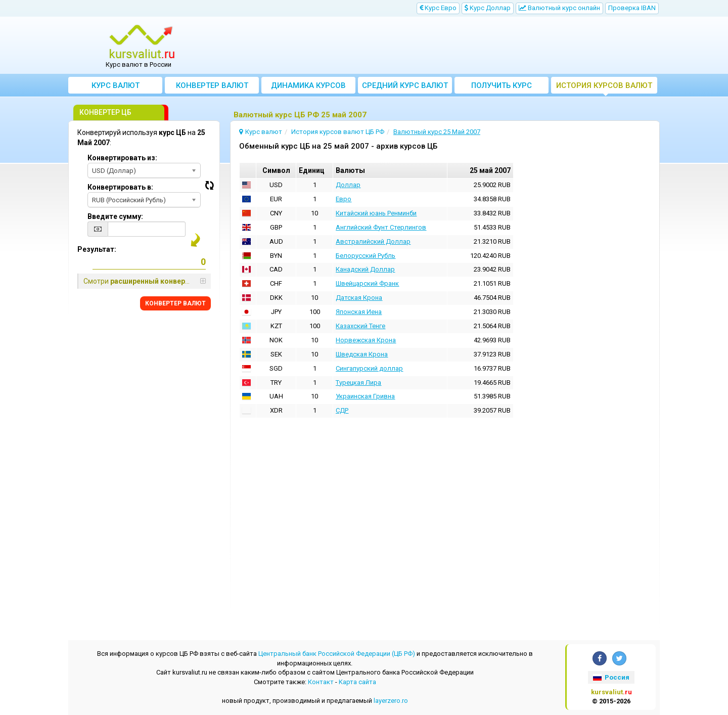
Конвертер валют (212, 85)
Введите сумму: (115, 216)
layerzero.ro (391, 701)
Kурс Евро (438, 8)
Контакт (321, 682)
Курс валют (116, 85)
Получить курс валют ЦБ (502, 87)
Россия (611, 677)
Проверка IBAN (632, 8)
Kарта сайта (357, 682)
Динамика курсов (308, 85)
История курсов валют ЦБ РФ (604, 87)
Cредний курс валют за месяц (405, 87)
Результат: (97, 249)
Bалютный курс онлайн (559, 8)
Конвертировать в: (120, 187)
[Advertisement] (438, 46)
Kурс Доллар (488, 8)
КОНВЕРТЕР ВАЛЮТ (175, 303)
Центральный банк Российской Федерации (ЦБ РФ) (337, 654)
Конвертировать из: (122, 158)
